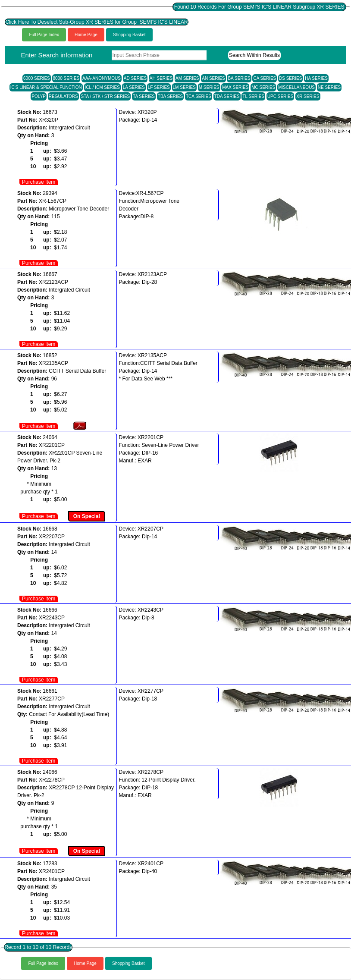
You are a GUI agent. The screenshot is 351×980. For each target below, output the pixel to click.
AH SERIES (161, 78)
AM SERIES (187, 78)
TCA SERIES (199, 96)
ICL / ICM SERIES (102, 87)
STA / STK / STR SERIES (106, 96)
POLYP (39, 96)
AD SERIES (135, 78)
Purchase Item (39, 182)
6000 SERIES (37, 78)
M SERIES (209, 87)
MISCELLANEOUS (296, 87)
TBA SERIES (170, 96)
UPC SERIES (280, 96)
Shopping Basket (129, 35)
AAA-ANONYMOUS (102, 78)
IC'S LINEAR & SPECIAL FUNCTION (46, 87)
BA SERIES (239, 78)
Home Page (86, 35)
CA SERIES (265, 78)
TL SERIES (253, 96)
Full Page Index (44, 35)
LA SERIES (134, 87)
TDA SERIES (227, 96)
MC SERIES (263, 87)
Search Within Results (254, 55)
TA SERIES (144, 96)
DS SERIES (290, 78)
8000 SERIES (66, 78)
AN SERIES (213, 78)
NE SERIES (329, 87)
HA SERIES (316, 78)
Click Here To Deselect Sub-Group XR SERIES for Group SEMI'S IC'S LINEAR (96, 22)
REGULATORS (63, 96)
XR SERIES (308, 96)
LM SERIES (184, 87)
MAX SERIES (235, 87)
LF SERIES (159, 87)
